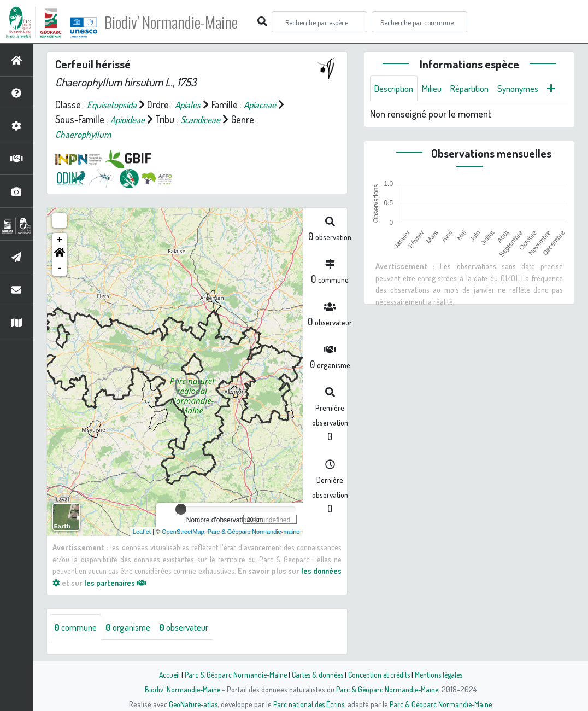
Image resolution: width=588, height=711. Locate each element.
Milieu (438, 89)
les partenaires (149, 582)
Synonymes (531, 89)
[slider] (181, 509)
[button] (60, 254)
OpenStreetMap (183, 532)
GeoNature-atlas (191, 704)
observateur (195, 627)
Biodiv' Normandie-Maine (180, 22)
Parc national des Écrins (309, 704)
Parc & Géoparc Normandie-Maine (232, 674)
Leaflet (142, 532)
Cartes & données (316, 674)
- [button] (60, 269)
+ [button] (60, 240)
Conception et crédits (380, 674)
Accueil (163, 674)
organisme (134, 627)
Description (396, 89)
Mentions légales (443, 674)
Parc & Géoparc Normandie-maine (254, 532)
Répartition (479, 89)
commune (78, 627)
